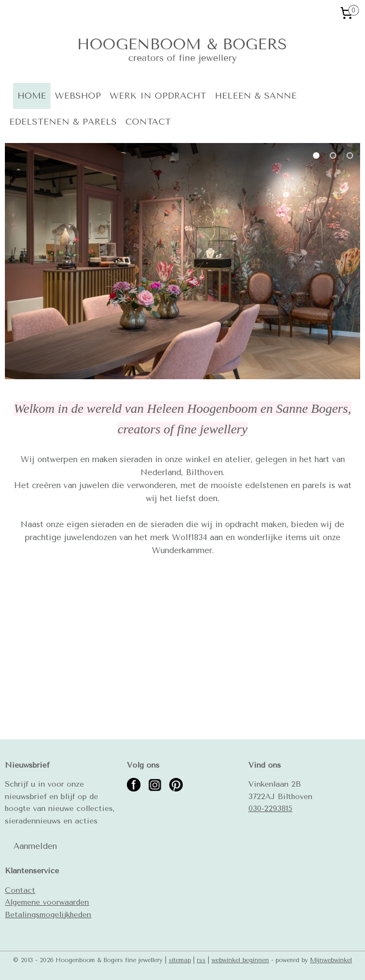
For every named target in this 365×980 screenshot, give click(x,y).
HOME (32, 96)
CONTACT (148, 122)
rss (201, 960)
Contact (20, 890)
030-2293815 (270, 808)
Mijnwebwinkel (331, 960)
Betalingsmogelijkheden (48, 914)
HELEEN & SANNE (256, 96)
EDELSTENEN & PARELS (63, 122)
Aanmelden (35, 846)
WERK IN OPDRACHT (158, 96)
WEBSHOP (78, 96)
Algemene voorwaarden (47, 902)
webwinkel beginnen (240, 960)
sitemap (180, 960)
